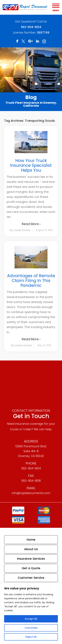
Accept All (31, 619)
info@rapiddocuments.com (31, 493)
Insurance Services (31, 559)
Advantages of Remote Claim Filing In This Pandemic (31, 281)
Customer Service (31, 578)
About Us (31, 549)
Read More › (31, 224)
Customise (31, 628)
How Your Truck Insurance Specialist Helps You (31, 165)
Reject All (31, 637)
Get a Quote (31, 568)
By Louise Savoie (20, 230)
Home (31, 540)
